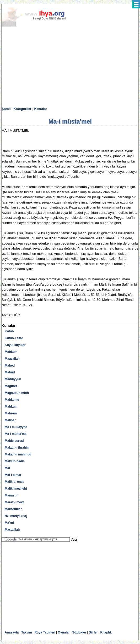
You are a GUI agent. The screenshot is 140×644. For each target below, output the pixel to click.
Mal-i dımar (13, 475)
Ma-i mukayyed (16, 427)
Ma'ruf (9, 523)
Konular (41, 109)
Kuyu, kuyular (15, 345)
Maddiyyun (13, 379)
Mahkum (11, 352)
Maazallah (12, 359)
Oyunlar (64, 632)
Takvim (26, 632)
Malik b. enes (15, 482)
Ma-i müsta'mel (16, 434)
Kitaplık (106, 632)
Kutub (9, 331)
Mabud (10, 372)
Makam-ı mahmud (18, 454)
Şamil (6, 109)
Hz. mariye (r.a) (16, 516)
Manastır (11, 495)
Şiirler (93, 632)
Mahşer (10, 420)
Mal (7, 468)
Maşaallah (12, 530)
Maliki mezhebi (16, 489)
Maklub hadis (15, 461)
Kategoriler (22, 109)
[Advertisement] (70, 67)
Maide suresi (14, 441)
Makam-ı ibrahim (17, 448)
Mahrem (11, 413)
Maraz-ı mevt (14, 502)
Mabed (10, 366)
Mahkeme (12, 400)
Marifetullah (14, 509)
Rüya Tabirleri (45, 632)
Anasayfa (12, 632)
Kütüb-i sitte (14, 338)
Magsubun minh (17, 393)
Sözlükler (79, 632)
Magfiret (11, 386)
